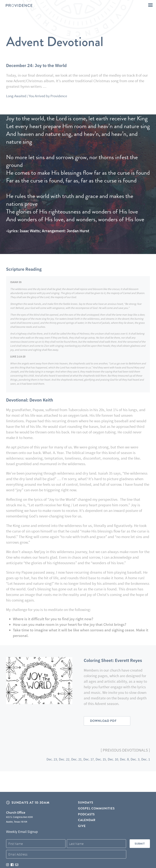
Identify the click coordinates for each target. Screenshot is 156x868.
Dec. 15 (97, 760)
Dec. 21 (70, 760)
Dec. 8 (122, 760)
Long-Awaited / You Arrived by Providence (40, 96)
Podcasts (86, 815)
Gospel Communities (96, 809)
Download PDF (105, 721)
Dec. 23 (44, 760)
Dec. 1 (145, 760)
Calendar (87, 821)
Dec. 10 (110, 760)
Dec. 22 (57, 760)
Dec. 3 (134, 760)
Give (82, 827)
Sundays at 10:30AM (30, 803)
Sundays (86, 803)
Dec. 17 (83, 760)
